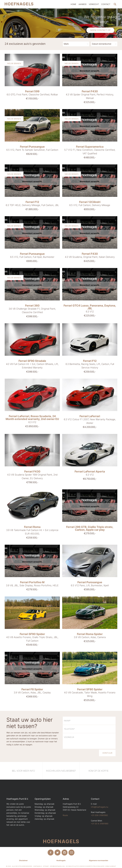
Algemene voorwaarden (99, 860)
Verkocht (94, 4)
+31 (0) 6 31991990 (100, 824)
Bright (114, 866)
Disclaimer (23, 860)
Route (65, 815)
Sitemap (46, 866)
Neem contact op (100, 30)
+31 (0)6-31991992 (99, 815)
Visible (107, 866)
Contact (106, 4)
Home (73, 4)
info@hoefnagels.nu (100, 807)
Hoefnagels (61, 860)
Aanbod (83, 4)
